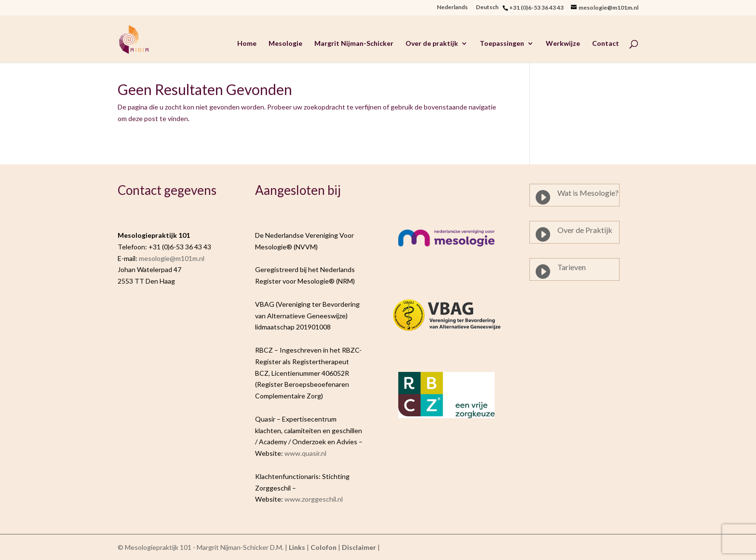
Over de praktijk (432, 44)
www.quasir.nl (305, 453)
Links (297, 547)
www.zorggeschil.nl (314, 499)
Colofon (324, 547)
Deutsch (489, 7)
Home (247, 44)
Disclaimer (359, 547)
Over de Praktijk (585, 230)
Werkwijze (563, 44)
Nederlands (452, 7)
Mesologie (285, 44)
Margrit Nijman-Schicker (354, 44)
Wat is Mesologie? (588, 193)
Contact (606, 44)
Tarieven (572, 267)
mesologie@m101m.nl (172, 258)
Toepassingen (502, 44)
